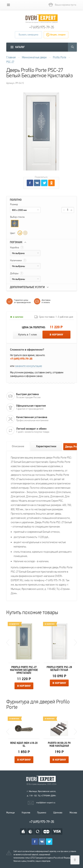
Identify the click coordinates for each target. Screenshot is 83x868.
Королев (26, 813)
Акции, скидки (58, 35)
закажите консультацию (28, 366)
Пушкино (42, 813)
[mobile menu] (8, 5)
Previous (8, 643)
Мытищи (10, 813)
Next (75, 643)
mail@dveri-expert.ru (46, 803)
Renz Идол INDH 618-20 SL (24, 744)
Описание (18, 446)
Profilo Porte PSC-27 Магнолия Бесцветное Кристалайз (24, 670)
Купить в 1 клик (28, 335)
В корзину (56, 335)
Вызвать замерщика (28, 35)
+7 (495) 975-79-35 (42, 27)
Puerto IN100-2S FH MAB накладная (59, 744)
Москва (73, 813)
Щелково (58, 813)
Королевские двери (42, 779)
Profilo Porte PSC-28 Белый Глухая (59, 669)
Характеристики (46, 446)
